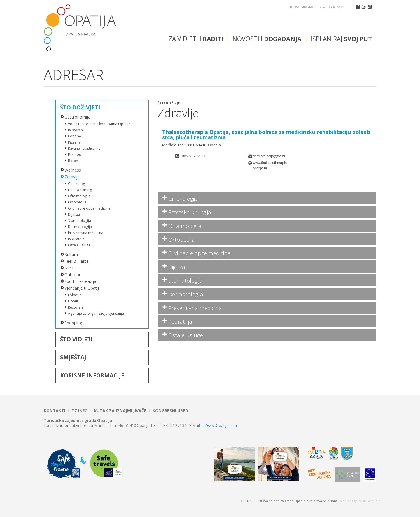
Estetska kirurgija (82, 190)
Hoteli (73, 301)
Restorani (76, 130)
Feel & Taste (77, 261)
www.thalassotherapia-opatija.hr (271, 166)
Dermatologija (80, 227)
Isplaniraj (341, 39)
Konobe (75, 136)
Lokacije (75, 295)
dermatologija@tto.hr (269, 156)
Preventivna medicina (86, 233)
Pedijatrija (76, 239)
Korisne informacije (92, 375)
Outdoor (72, 275)
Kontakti (55, 411)
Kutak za (120, 411)
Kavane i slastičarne (84, 148)
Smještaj (73, 357)
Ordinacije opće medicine (89, 208)
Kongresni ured (170, 411)
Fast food (76, 155)
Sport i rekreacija (80, 281)
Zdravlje (72, 177)
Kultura (71, 254)
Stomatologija (79, 221)
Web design (349, 501)
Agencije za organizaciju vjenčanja (96, 313)
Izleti (69, 268)
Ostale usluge (79, 245)
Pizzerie (74, 142)
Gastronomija (77, 117)
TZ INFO (80, 411)
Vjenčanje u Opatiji (82, 288)
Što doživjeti (80, 107)
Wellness (73, 170)
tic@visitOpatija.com (219, 425)
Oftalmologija (79, 196)
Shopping (73, 323)
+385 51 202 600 (193, 156)
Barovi (73, 161)
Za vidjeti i (196, 39)
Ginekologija (78, 184)
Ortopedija (77, 202)
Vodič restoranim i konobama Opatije (99, 124)
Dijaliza (74, 214)
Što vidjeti (76, 339)
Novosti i (267, 39)
